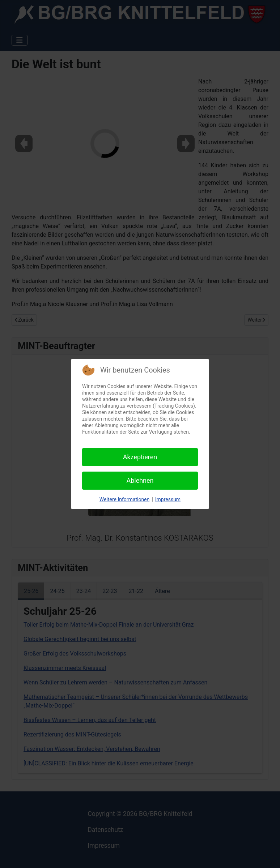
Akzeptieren (140, 457)
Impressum (168, 499)
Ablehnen (140, 480)
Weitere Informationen (124, 499)
